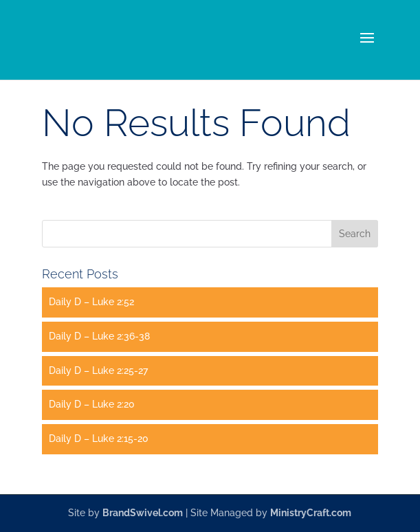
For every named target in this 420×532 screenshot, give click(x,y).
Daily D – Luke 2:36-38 (99, 336)
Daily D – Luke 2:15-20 (99, 439)
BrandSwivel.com (143, 513)
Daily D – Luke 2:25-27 (98, 370)
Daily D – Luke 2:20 (92, 404)
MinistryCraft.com (311, 513)
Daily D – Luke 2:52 (91, 302)
